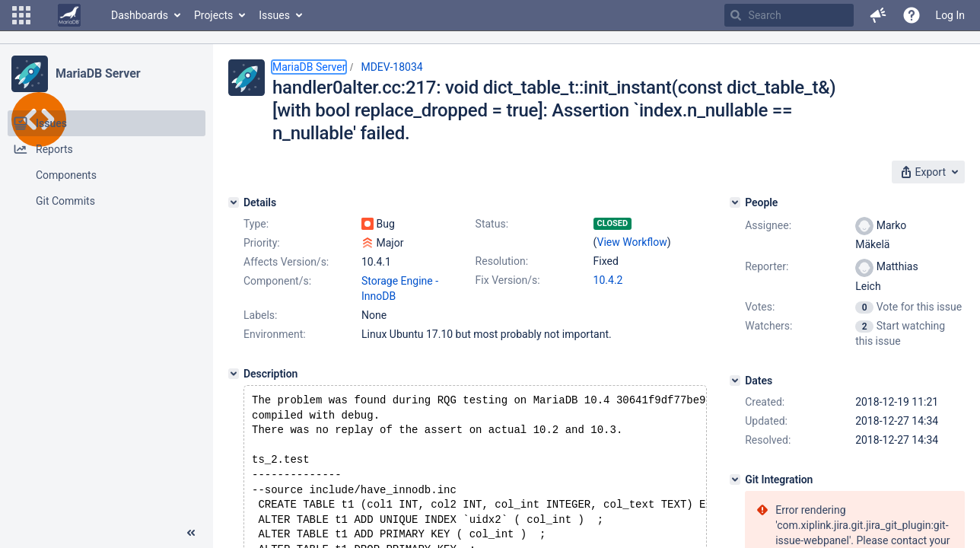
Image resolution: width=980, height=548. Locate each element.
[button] (21, 15)
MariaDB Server (98, 73)
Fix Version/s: (508, 280)
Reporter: (767, 266)
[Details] (234, 202)
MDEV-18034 (391, 67)
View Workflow (632, 242)
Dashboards (140, 15)
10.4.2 (608, 280)
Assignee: (768, 225)
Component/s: (277, 281)
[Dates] (735, 381)
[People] (735, 202)
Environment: (275, 334)
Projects (213, 15)
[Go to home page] (69, 15)
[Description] (234, 374)
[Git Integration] (735, 479)
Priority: (262, 243)
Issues (274, 15)
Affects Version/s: (286, 262)
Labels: (260, 315)
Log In (950, 15)
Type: (256, 224)
